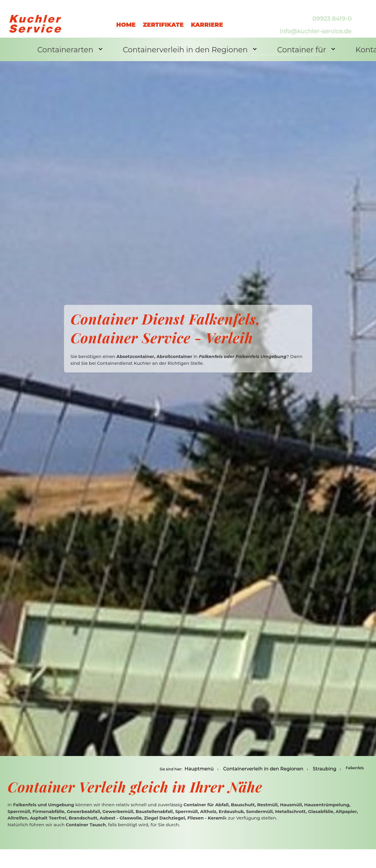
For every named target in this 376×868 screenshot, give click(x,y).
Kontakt (332, 49)
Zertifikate (163, 19)
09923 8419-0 (332, 12)
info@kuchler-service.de (316, 25)
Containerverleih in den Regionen (171, 48)
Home (126, 19)
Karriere (207, 19)
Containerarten (64, 48)
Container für (275, 48)
